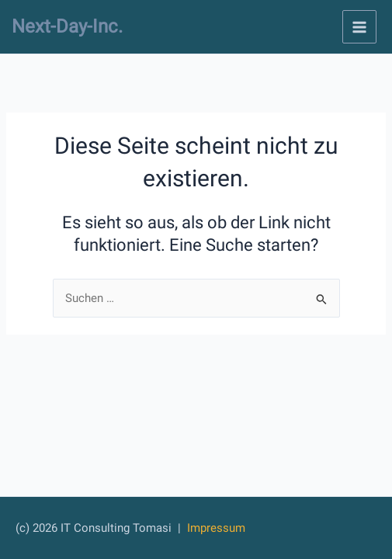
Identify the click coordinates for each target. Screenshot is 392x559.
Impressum (216, 528)
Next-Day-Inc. (67, 26)
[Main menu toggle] (359, 27)
